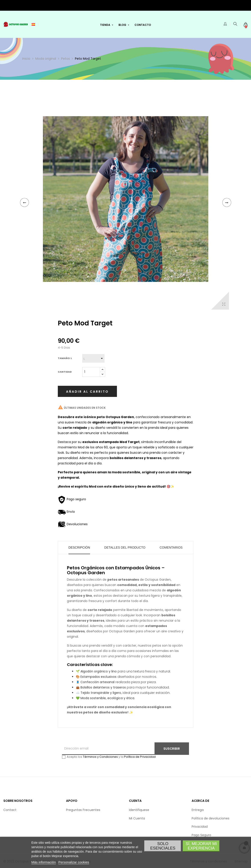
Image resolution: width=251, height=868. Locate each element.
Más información (44, 862)
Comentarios (171, 547)
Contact (10, 810)
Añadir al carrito (87, 392)
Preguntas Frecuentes (83, 810)
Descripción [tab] (79, 547)
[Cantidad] (91, 372)
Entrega (198, 810)
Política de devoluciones (211, 818)
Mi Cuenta (137, 818)
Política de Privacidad (140, 757)
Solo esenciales (163, 846)
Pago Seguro (201, 835)
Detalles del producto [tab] (125, 547)
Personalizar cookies (74, 862)
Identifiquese (139, 810)
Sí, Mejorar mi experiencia (201, 846)
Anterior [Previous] (24, 202)
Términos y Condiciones (100, 757)
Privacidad (200, 827)
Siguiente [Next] (227, 202)
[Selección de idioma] (33, 24)
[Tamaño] (93, 358)
